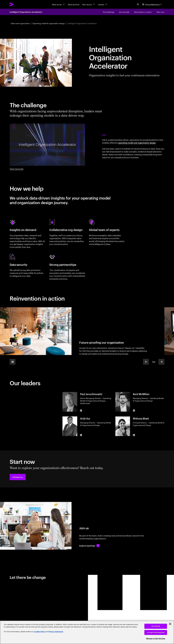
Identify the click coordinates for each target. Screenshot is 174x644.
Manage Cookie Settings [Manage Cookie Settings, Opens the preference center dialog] (156, 638)
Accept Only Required (156, 632)
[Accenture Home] (17, 4)
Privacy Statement (56, 632)
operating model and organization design (137, 143)
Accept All (156, 626)
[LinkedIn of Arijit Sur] (81, 435)
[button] (18, 477)
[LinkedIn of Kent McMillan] (134, 411)
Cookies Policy (40, 632)
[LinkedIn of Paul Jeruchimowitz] (81, 411)
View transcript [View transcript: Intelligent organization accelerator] (17, 169)
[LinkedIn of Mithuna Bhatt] (134, 435)
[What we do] (58, 4)
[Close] (170, 624)
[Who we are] (89, 4)
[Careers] (103, 4)
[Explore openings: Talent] (89, 546)
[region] (87, 632)
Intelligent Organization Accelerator (26, 12)
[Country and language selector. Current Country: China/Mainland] (152, 4)
